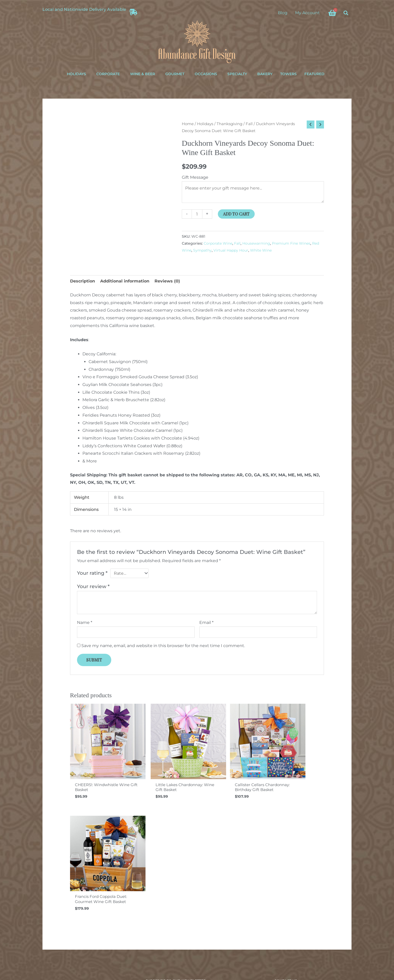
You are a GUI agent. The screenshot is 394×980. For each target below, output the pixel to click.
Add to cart (236, 214)
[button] (346, 13)
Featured (314, 74)
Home (188, 124)
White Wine (261, 250)
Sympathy (202, 250)
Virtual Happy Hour (231, 250)
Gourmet (175, 74)
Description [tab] (83, 281)
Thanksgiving (229, 124)
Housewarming (256, 244)
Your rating (92, 573)
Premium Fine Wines (291, 244)
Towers (288, 74)
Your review (93, 587)
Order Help (48, 871)
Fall (249, 124)
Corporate (108, 74)
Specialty (237, 74)
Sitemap (46, 894)
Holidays (76, 74)
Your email (197, 881)
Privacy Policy (213, 957)
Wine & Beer (143, 74)
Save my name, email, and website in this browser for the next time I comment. (163, 646)
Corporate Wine (218, 244)
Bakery (265, 74)
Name (85, 623)
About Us (47, 879)
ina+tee (240, 951)
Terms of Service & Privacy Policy (67, 886)
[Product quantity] (197, 214)
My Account (307, 13)
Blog (283, 13)
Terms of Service (239, 957)
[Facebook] (277, 921)
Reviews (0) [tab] (167, 281)
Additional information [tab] (125, 281)
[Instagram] (285, 921)
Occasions (206, 74)
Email (206, 623)
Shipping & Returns (56, 863)
